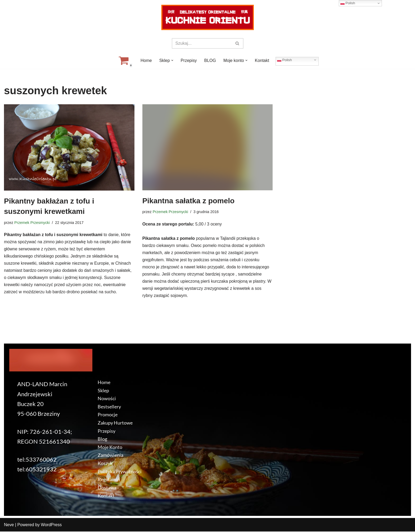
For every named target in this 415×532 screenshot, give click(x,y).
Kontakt (262, 60)
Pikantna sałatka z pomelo (189, 201)
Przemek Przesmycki (32, 223)
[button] (172, 60)
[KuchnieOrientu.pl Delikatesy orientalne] (207, 17)
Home (146, 60)
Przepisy (189, 60)
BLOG (210, 60)
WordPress (51, 525)
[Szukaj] (202, 43)
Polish (285, 60)
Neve (9, 525)
